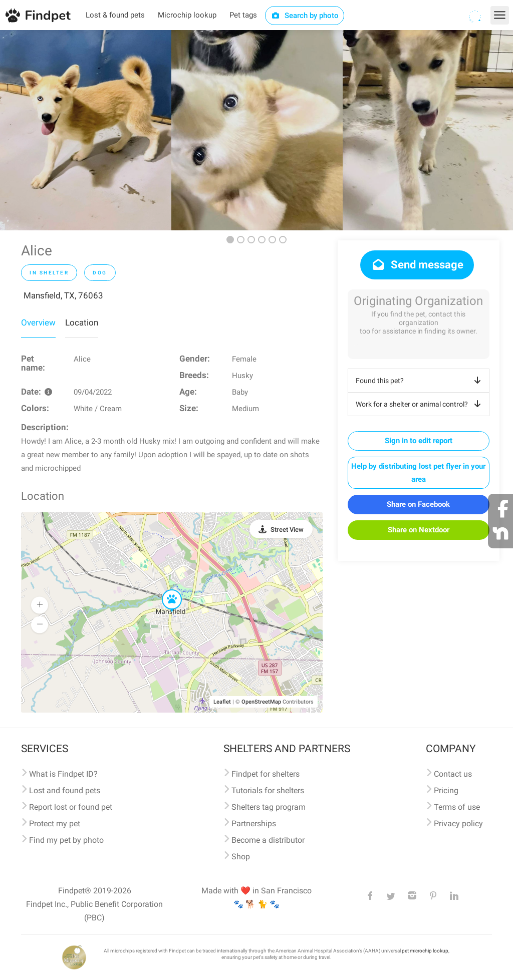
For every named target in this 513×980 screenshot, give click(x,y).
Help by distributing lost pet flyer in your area (418, 473)
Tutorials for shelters (268, 790)
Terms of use (457, 807)
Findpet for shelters (266, 774)
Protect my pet (55, 824)
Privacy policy (458, 824)
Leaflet (222, 702)
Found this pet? (420, 381)
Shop (241, 857)
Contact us (453, 774)
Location (82, 322)
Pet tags (243, 15)
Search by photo (305, 16)
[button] (165, 590)
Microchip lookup (187, 15)
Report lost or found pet (71, 807)
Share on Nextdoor (419, 530)
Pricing (446, 790)
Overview (38, 322)
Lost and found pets (65, 790)
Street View (287, 530)
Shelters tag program (269, 807)
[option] (86, 130)
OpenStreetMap (261, 702)
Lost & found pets (115, 15)
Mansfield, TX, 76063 (63, 295)
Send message (417, 265)
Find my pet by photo (66, 840)
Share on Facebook (418, 504)
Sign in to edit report (419, 441)
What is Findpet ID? (63, 774)
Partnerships (254, 824)
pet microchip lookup (425, 951)
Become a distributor (268, 840)
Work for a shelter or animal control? (420, 404)
